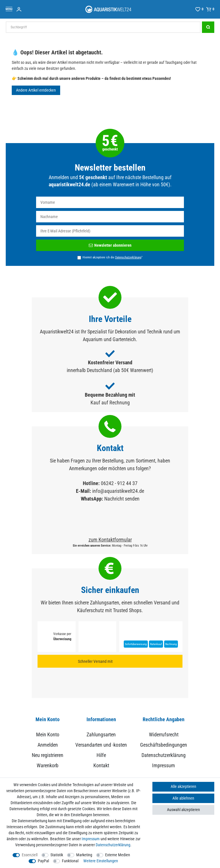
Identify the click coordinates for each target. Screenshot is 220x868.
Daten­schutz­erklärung (113, 845)
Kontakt (101, 765)
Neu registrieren (48, 755)
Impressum (164, 765)
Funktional (70, 861)
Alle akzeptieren (183, 786)
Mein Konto (48, 734)
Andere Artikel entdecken (36, 90)
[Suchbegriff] (103, 27)
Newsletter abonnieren (110, 245)
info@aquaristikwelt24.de (118, 491)
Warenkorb (48, 765)
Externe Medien (118, 855)
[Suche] (208, 27)
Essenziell (30, 855)
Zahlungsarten (101, 734)
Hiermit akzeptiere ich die (112, 257)
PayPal (43, 861)
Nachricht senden (122, 499)
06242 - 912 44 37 (119, 483)
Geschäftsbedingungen (164, 745)
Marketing (84, 855)
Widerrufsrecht (164, 734)
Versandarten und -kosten (101, 745)
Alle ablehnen (183, 798)
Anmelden (48, 745)
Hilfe (101, 755)
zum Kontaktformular (110, 540)
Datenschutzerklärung (164, 755)
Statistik (57, 855)
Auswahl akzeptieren (183, 810)
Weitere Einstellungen (101, 861)
